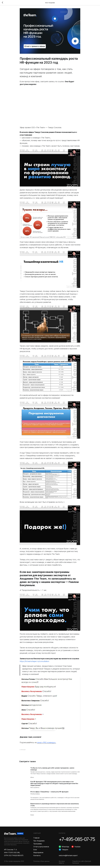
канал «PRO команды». (47, 744)
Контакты (37, 858)
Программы (38, 846)
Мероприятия (38, 855)
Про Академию (39, 843)
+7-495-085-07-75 (77, 841)
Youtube (77, 849)
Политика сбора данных (42, 863)
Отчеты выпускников (41, 849)
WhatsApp (65, 849)
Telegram (65, 852)
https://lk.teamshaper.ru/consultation (34, 662)
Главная (36, 840)
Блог (35, 852)
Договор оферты (62, 864)
